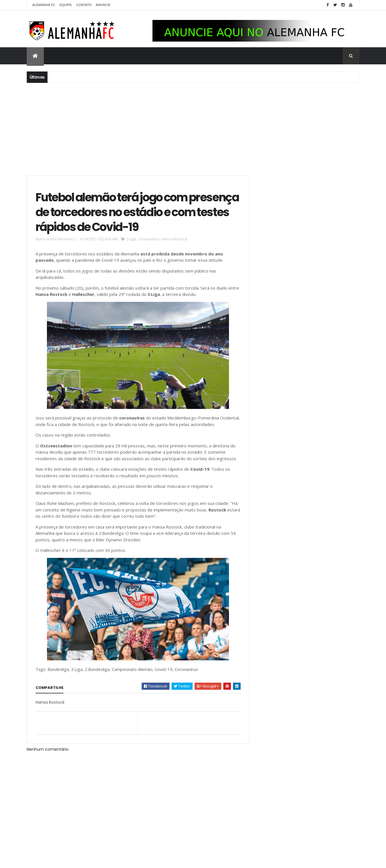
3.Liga (131, 240)
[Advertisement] (193, 128)
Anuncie (103, 5)
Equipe (66, 5)
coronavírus (149, 240)
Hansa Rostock (175, 240)
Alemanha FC (44, 5)
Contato (84, 5)
